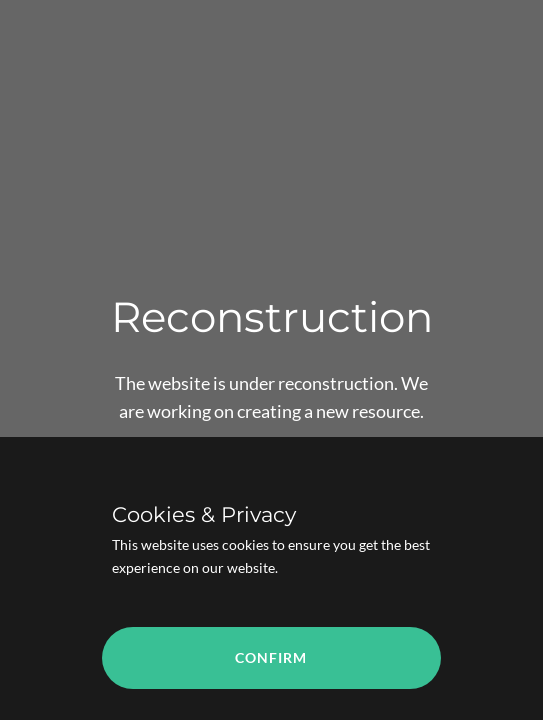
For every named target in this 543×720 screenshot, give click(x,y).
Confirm (271, 657)
